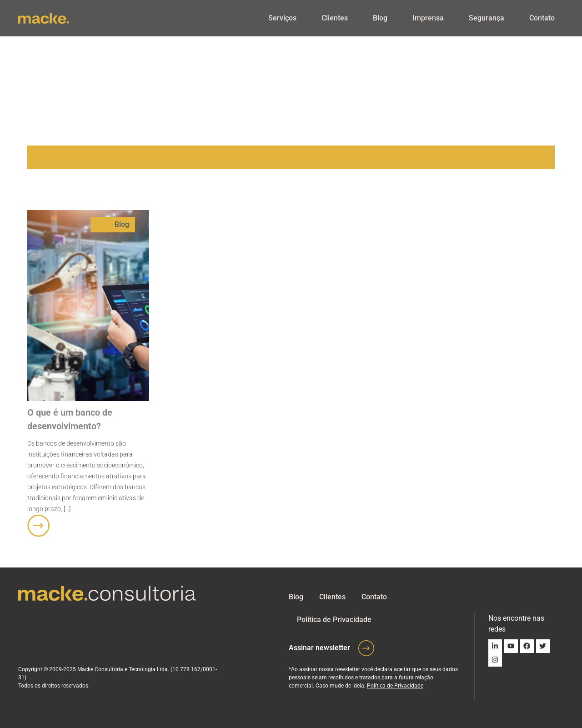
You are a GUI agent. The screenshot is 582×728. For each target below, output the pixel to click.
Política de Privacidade (334, 620)
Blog (380, 18)
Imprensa (428, 18)
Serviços (282, 18)
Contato (542, 18)
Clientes (335, 18)
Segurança (487, 18)
